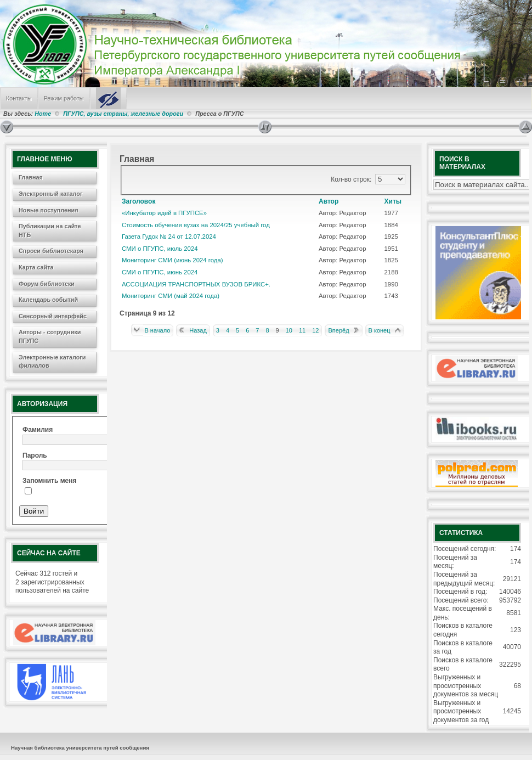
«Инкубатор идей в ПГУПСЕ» (164, 213)
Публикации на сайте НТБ (50, 230)
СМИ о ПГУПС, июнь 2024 (160, 272)
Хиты (393, 201)
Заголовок (138, 201)
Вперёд (338, 330)
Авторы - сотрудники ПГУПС (50, 336)
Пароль (35, 455)
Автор (329, 201)
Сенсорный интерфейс (53, 316)
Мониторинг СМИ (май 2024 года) (171, 296)
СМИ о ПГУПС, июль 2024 (160, 249)
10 (289, 330)
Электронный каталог (50, 194)
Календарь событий (48, 300)
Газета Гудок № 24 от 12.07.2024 (169, 237)
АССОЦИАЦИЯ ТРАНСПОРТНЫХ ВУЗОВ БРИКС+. (196, 284)
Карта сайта (36, 267)
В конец (380, 330)
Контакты (19, 98)
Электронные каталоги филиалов (52, 362)
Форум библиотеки (47, 284)
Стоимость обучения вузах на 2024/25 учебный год (196, 225)
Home (43, 114)
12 (315, 330)
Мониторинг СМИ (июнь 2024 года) (172, 260)
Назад (198, 330)
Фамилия (38, 430)
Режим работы (64, 98)
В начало (157, 330)
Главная (31, 177)
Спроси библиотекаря (51, 251)
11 (302, 330)
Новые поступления (49, 210)
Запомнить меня (50, 481)
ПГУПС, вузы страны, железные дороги (123, 114)
